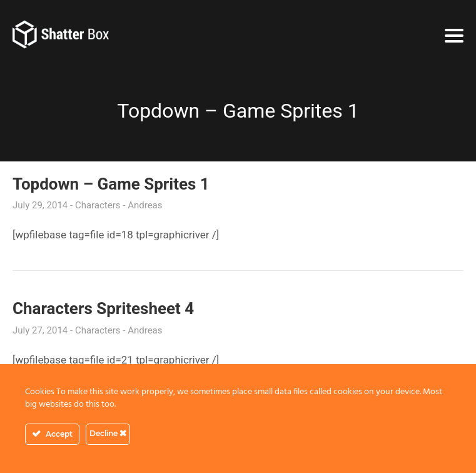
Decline (108, 433)
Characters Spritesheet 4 (103, 308)
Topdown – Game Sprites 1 (111, 184)
